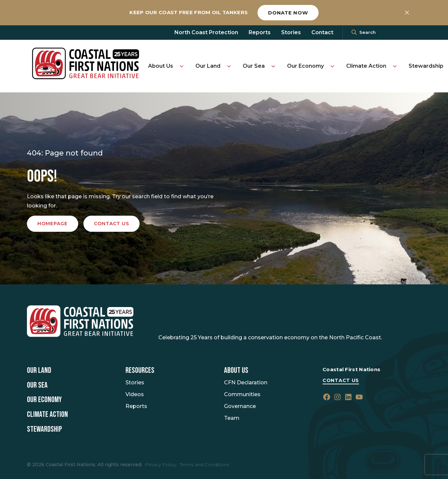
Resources (140, 371)
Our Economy (305, 66)
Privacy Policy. (161, 465)
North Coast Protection (206, 32)
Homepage (53, 224)
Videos (135, 394)
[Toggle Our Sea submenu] (273, 66)
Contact (322, 32)
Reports (260, 32)
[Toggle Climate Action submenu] (395, 66)
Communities (242, 394)
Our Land (208, 66)
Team (232, 418)
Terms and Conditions (204, 465)
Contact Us (341, 380)
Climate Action (366, 66)
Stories (291, 32)
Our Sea (254, 66)
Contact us (112, 224)
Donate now (288, 13)
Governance (240, 406)
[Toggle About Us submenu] (182, 66)
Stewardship (426, 66)
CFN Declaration (246, 383)
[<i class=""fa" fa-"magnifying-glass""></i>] (354, 33)
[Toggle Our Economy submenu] (332, 66)
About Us (161, 66)
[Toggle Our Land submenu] (229, 66)
